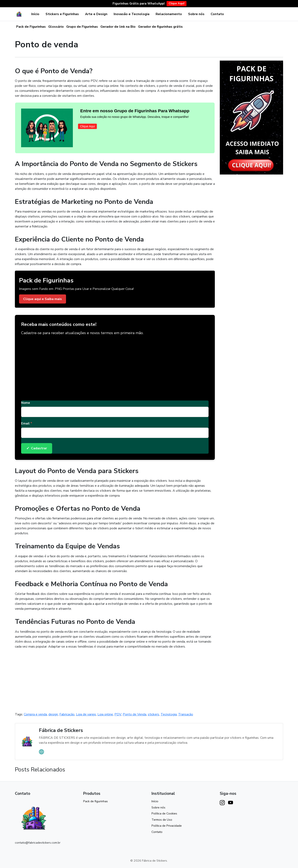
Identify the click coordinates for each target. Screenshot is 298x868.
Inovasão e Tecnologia (132, 14)
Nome (26, 403)
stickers (153, 714)
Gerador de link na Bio (118, 27)
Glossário (56, 27)
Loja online (105, 714)
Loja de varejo (86, 714)
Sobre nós (196, 14)
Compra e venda (35, 714)
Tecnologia (169, 714)
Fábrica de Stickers (61, 730)
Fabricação (67, 714)
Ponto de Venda (135, 714)
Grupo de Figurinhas (82, 27)
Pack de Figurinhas (31, 27)
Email (27, 423)
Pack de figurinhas (96, 801)
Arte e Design (96, 14)
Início (35, 14)
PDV (118, 714)
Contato (217, 14)
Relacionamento (169, 14)
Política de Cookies (164, 813)
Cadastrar (37, 448)
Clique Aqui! (177, 4)
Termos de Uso (162, 820)
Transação (186, 714)
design (53, 714)
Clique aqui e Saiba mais (43, 299)
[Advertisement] (115, 366)
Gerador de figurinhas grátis (160, 27)
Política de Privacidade (167, 826)
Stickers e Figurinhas (62, 14)
